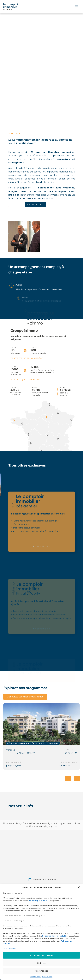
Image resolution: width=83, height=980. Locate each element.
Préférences (41, 971)
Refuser (42, 963)
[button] (79, 887)
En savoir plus (35, 204)
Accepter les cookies (42, 955)
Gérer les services (9, 948)
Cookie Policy (36, 977)
